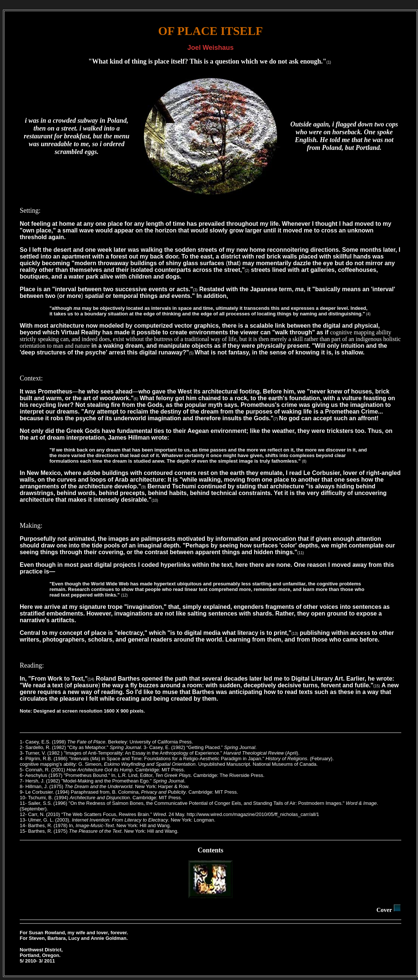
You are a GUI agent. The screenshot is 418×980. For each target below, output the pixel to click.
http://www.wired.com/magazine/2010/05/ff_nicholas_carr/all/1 (253, 814)
